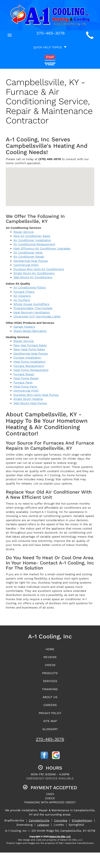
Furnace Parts (23, 383)
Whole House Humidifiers (31, 304)
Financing (50, 689)
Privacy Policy (50, 713)
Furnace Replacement (29, 366)
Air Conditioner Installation (32, 240)
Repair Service (24, 232)
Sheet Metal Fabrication (30, 331)
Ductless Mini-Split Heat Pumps (36, 395)
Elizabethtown (82, 820)
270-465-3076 (50, 739)
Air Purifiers (22, 300)
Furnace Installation (27, 358)
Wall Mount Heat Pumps (30, 403)
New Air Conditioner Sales (32, 236)
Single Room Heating (28, 399)
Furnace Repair (24, 374)
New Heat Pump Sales (29, 349)
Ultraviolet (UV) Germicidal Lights (37, 316)
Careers (50, 705)
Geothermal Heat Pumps (31, 261)
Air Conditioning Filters (30, 288)
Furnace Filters (24, 292)
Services (50, 681)
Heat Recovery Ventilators (32, 312)
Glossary (50, 729)
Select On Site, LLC (60, 837)
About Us (50, 697)
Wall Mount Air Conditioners (33, 277)
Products (50, 673)
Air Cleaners (22, 296)
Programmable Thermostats (33, 308)
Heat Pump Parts (25, 387)
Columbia (61, 820)
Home (50, 649)
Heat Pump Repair (26, 378)
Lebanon (43, 825)
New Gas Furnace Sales (30, 345)
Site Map (50, 721)
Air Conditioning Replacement (34, 244)
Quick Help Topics (50, 47)
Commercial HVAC (26, 265)
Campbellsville (39, 820)
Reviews (50, 657)
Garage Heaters (24, 327)
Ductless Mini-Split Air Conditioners (39, 269)
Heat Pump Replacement (31, 370)
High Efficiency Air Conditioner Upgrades (42, 249)
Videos (50, 665)
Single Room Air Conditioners (34, 273)
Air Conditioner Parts (28, 253)
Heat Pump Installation (29, 362)
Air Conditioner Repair (29, 257)
